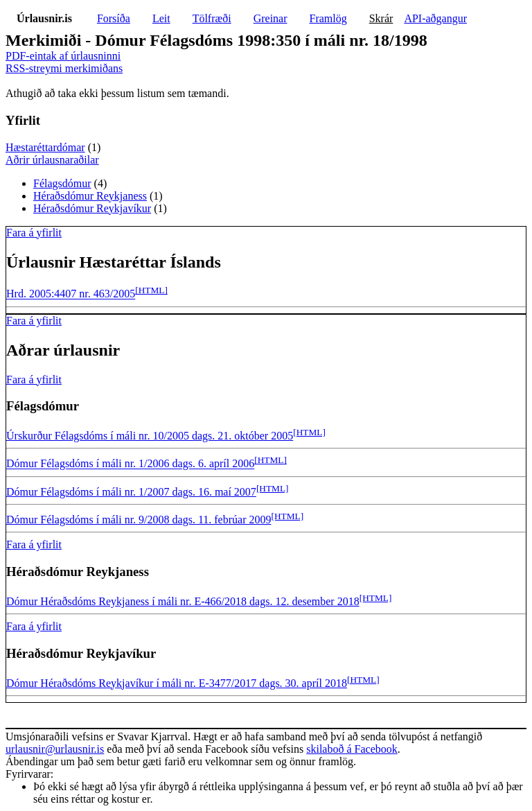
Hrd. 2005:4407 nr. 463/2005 (71, 294)
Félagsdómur (62, 183)
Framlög (328, 18)
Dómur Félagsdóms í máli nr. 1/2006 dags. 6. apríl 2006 (130, 464)
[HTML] (151, 290)
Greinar (271, 18)
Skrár (381, 18)
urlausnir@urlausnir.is (55, 749)
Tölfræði (212, 18)
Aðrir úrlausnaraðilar (52, 160)
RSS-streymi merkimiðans (64, 68)
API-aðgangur (435, 18)
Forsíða (114, 18)
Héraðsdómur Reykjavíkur (92, 208)
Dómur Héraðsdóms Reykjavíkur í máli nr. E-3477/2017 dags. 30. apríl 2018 (177, 683)
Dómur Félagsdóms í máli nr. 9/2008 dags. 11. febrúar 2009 (139, 520)
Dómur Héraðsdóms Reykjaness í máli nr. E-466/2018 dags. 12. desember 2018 (183, 601)
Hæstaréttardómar (45, 147)
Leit (161, 18)
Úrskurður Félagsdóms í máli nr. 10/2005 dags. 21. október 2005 (150, 436)
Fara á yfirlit (34, 233)
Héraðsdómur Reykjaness (90, 196)
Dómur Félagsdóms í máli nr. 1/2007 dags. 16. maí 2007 (131, 492)
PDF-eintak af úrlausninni (63, 56)
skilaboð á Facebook (352, 749)
